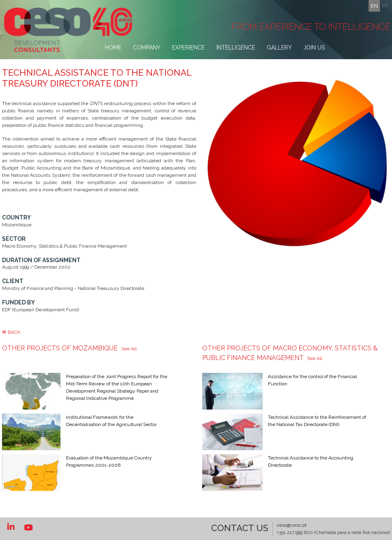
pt (385, 6)
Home (113, 48)
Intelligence (236, 48)
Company (147, 48)
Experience (188, 48)
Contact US (240, 528)
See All (129, 349)
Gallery (279, 48)
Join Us (314, 48)
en (374, 6)
